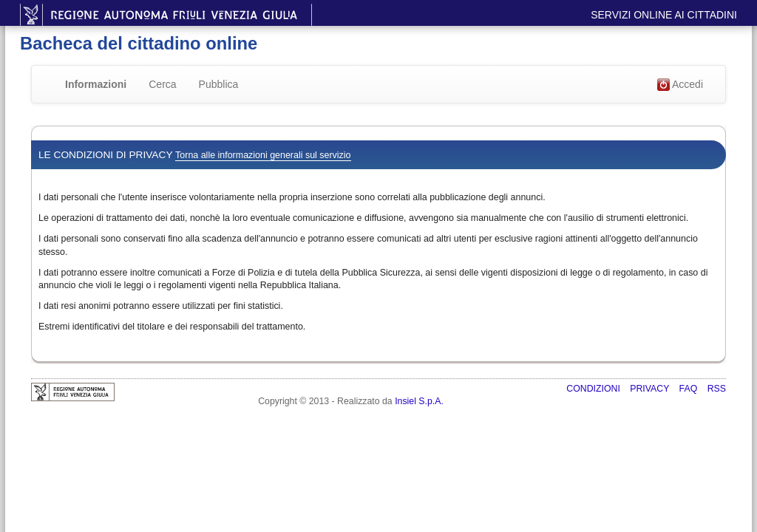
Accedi (680, 85)
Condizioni (594, 389)
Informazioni (96, 84)
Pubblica (219, 84)
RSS (717, 389)
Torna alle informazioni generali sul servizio (263, 155)
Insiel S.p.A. (419, 401)
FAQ (690, 389)
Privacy (651, 389)
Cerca (162, 84)
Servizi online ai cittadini (664, 15)
